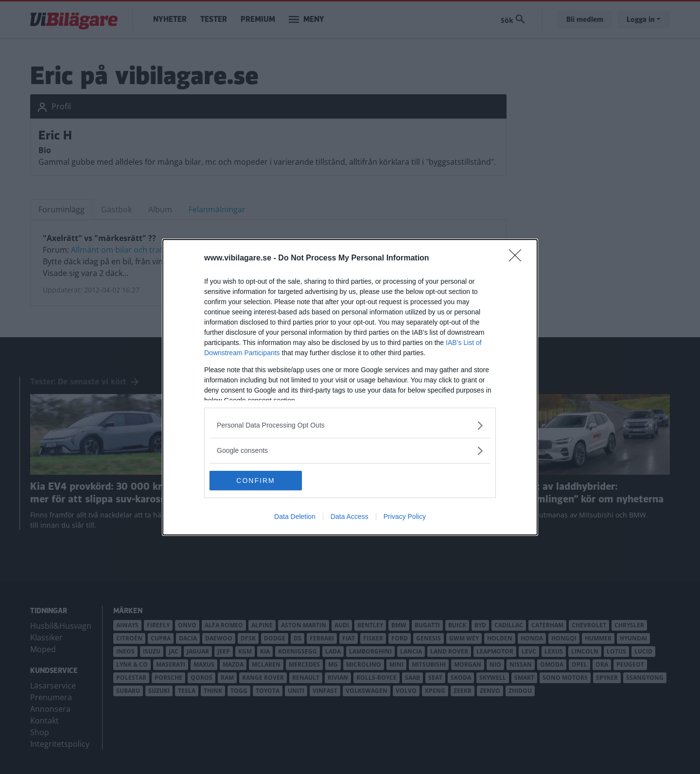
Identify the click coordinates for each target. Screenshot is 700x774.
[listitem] (350, 425)
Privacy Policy (405, 516)
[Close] (518, 258)
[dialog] (350, 387)
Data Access (350, 516)
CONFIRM (255, 480)
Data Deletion (295, 516)
